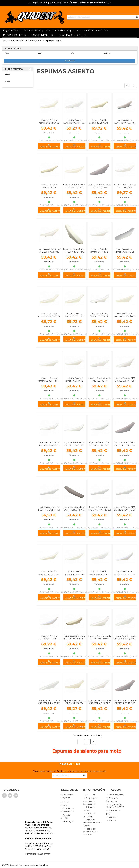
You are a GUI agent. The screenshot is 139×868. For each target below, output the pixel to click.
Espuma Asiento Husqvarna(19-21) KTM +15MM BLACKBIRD (49, 639)
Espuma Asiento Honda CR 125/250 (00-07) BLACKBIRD (99, 639)
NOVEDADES (67, 35)
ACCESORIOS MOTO (93, 30)
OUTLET (83, 35)
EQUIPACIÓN (11, 30)
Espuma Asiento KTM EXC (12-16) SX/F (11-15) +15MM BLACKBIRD (99, 445)
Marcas (111, 820)
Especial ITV (67, 808)
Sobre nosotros (115, 795)
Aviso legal (89, 795)
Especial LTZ (67, 812)
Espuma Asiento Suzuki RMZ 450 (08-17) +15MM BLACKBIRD (99, 381)
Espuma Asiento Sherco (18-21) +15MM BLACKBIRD (99, 123)
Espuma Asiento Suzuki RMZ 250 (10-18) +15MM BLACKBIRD (125, 187)
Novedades (67, 795)
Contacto (112, 817)
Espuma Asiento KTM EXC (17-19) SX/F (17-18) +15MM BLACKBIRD (49, 510)
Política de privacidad (89, 815)
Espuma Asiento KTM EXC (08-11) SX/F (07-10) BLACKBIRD (74, 445)
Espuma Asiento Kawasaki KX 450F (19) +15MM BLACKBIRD (125, 123)
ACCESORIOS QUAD (36, 30)
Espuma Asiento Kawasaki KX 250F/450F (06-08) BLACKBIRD (74, 123)
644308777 (44, 854)
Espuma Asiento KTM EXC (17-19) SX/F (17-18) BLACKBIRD (74, 510)
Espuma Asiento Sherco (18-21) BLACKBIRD (49, 187)
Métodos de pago (113, 812)
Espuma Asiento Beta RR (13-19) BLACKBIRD (74, 637)
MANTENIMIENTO (43, 35)
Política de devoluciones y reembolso (90, 832)
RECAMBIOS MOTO (15, 35)
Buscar (70, 61)
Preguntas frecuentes (113, 800)
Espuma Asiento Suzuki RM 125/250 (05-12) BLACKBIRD (74, 187)
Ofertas (65, 802)
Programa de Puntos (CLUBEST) (115, 806)
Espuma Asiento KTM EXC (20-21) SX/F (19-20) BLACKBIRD (125, 510)
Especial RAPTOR (65, 817)
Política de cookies (89, 809)
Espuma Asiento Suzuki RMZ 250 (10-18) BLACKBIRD (99, 187)
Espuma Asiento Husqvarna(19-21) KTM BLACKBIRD (125, 574)
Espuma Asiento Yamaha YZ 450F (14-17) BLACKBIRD (49, 381)
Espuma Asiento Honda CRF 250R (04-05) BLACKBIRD (74, 703)
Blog (63, 805)
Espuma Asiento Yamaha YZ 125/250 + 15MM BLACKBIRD (74, 316)
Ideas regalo (67, 821)
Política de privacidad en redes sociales (92, 823)
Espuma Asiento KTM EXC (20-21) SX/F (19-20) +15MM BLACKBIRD (99, 510)
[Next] (134, 85)
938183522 (31, 854)
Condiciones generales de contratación (90, 801)
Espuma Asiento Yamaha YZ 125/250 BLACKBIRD (99, 316)
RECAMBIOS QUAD (65, 30)
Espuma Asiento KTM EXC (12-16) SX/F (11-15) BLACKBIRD (125, 445)
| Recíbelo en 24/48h (48, 3)
